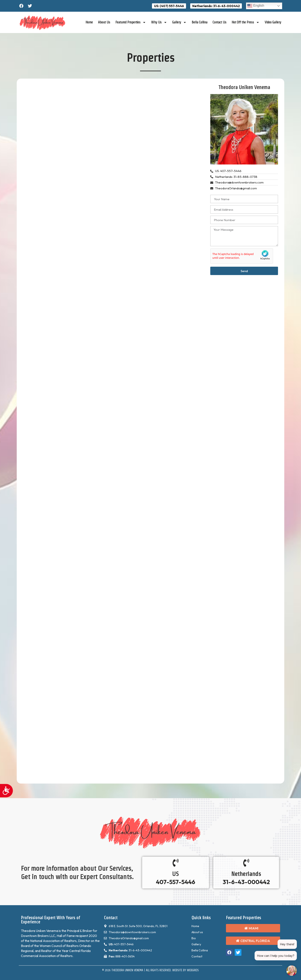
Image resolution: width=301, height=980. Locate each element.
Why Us (159, 22)
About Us (104, 22)
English (256, 6)
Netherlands (246, 874)
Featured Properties (131, 22)
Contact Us (219, 22)
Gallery (179, 22)
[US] (176, 863)
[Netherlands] (246, 863)
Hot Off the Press (246, 22)
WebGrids (193, 970)
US (175, 874)
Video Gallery (273, 22)
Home (89, 22)
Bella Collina (200, 22)
